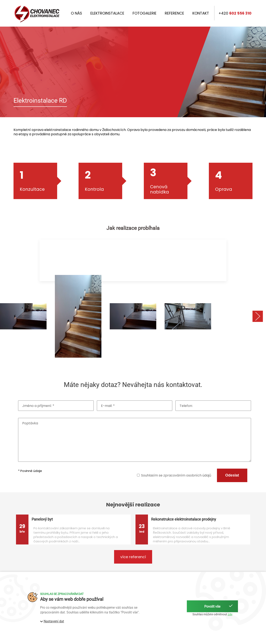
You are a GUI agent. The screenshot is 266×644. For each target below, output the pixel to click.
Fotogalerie (145, 13)
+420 (235, 13)
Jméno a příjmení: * (38, 406)
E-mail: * (108, 406)
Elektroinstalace (107, 13)
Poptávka (30, 423)
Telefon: (186, 406)
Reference (174, 13)
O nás (76, 13)
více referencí (133, 557)
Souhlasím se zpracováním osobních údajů (176, 475)
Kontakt (201, 13)
